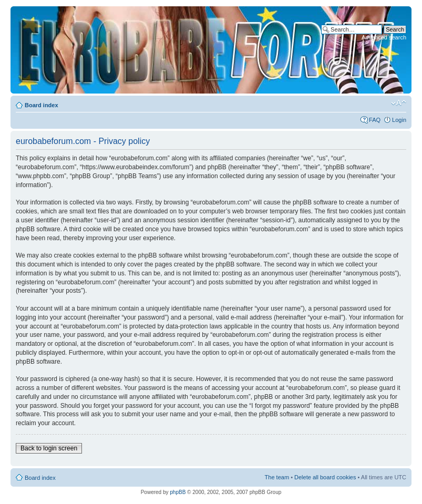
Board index (42, 105)
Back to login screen (49, 448)
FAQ (375, 120)
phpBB (178, 492)
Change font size (399, 103)
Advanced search (384, 37)
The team (277, 477)
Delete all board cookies (325, 477)
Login (399, 120)
